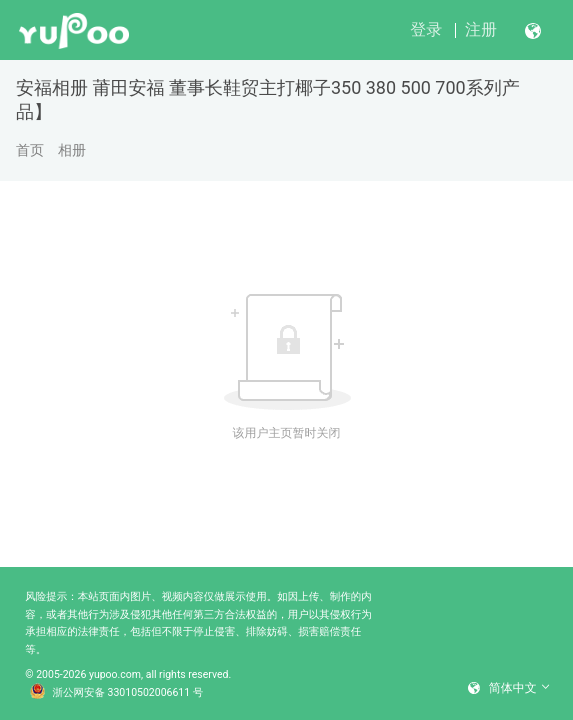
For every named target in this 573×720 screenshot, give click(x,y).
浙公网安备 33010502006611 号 (117, 693)
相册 (72, 150)
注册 (481, 29)
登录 (426, 29)
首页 (30, 150)
